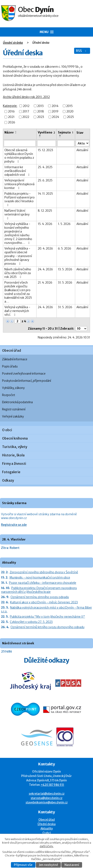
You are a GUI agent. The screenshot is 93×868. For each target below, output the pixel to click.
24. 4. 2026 (45, 269)
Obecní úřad (12, 351)
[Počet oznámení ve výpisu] (81, 329)
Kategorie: (10, 106)
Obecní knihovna (15, 438)
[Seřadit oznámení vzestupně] (16, 131)
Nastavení (72, 865)
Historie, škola (13, 455)
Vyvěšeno (46, 132)
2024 (55, 117)
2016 (11, 111)
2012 (26, 106)
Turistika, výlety (15, 447)
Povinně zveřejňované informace (24, 374)
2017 (26, 111)
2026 (12, 122)
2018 (41, 111)
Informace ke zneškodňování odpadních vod (18, 171)
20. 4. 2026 (45, 248)
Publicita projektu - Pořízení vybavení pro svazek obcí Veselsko (20, 199)
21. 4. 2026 (45, 283)
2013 (40, 106)
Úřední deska (47, 824)
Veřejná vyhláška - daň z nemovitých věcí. (17, 311)
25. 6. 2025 (45, 180)
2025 (70, 117)
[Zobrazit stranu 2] (17, 321)
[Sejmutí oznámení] (66, 143)
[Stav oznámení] (83, 143)
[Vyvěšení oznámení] (47, 143)
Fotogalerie (11, 472)
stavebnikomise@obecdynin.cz (47, 803)
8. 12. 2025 (45, 211)
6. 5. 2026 (65, 248)
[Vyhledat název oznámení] (20, 143)
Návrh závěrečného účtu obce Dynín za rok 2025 (18, 273)
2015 (69, 106)
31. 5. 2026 (65, 283)
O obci (7, 430)
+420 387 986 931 (52, 785)
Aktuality (47, 829)
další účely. (47, 846)
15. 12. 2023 (45, 150)
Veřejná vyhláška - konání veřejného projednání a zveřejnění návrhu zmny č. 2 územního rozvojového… (18, 233)
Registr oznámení (14, 409)
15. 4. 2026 (45, 224)
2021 (11, 117)
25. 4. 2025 (45, 167)
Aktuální (82, 150)
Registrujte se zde (14, 525)
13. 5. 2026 (65, 269)
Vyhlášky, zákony (13, 388)
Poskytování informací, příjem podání (27, 381)
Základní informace (15, 359)
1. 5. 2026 (64, 224)
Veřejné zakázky (13, 417)
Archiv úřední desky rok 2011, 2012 (26, 97)
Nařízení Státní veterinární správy (17, 214)
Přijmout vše (23, 865)
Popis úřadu (10, 367)
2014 (55, 106)
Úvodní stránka (13, 43)
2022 (26, 117)
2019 (55, 111)
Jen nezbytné (48, 865)
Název (9, 132)
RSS (81, 51)
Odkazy (8, 480)
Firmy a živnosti (14, 464)
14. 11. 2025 (45, 194)
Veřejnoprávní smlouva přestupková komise (19, 184)
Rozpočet (9, 395)
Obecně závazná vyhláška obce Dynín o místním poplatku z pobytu (19, 156)
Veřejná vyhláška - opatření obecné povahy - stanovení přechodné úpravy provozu (18, 256)
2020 (70, 111)
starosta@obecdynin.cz (46, 798)
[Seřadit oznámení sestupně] (16, 133)
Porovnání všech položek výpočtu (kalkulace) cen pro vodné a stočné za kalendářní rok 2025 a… (18, 292)
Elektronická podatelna (17, 402)
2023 (41, 117)
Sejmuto (66, 132)
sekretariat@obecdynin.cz (47, 794)
